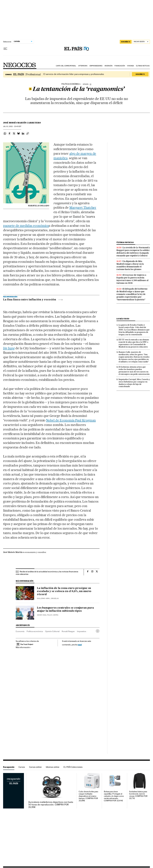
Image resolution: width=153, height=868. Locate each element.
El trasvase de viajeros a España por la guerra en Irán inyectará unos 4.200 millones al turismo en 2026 (132, 279)
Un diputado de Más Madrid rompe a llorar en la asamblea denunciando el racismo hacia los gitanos (130, 265)
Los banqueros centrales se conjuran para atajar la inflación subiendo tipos (65, 609)
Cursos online (35, 767)
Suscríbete (140, 74)
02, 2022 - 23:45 (12, 126)
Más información (23, 647)
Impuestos (82, 631)
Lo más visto (123, 319)
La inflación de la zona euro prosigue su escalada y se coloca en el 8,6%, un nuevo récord (64, 591)
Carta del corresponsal (66, 66)
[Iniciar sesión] (141, 42)
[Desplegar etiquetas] (98, 631)
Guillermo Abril (43, 598)
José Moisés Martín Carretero (22, 123)
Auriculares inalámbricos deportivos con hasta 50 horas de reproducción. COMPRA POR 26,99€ (51, 805)
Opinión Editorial (52, 631)
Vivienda (130, 66)
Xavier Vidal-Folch (44, 615)
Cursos (22, 767)
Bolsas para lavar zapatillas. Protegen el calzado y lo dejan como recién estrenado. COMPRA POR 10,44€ (114, 796)
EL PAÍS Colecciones (73, 767)
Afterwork (83, 66)
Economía (20, 631)
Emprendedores (96, 66)
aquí (80, 645)
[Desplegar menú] (5, 49)
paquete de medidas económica (26, 226)
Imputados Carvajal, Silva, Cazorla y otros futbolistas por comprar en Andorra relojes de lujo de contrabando (134, 383)
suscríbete (126, 42)
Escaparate (9, 767)
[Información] (90, 84)
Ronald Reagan (68, 631)
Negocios (20, 65)
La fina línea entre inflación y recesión (33, 300)
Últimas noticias (143, 66)
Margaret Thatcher (83, 208)
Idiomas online (53, 767)
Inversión (108, 66)
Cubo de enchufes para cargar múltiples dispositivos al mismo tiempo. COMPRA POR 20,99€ (88, 796)
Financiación (120, 66)
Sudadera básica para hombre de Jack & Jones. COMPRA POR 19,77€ (138, 795)
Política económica (70, 84)
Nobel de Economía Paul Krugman (71, 420)
